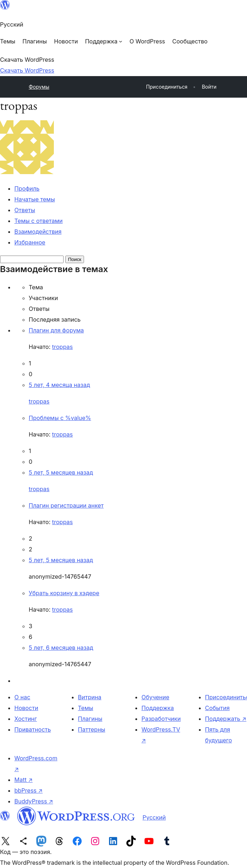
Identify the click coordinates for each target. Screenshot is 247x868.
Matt (24, 780)
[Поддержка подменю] (104, 41)
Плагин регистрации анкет (66, 505)
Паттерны (92, 729)
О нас (22, 697)
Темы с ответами (39, 221)
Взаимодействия (38, 232)
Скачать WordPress (27, 70)
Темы (86, 708)
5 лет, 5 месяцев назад (61, 472)
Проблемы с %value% (60, 418)
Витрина (90, 697)
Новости (26, 708)
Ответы (25, 210)
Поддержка (158, 708)
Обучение (155, 697)
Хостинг (26, 719)
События (217, 708)
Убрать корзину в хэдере (64, 593)
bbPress (29, 790)
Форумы (39, 87)
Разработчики (161, 719)
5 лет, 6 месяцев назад (61, 648)
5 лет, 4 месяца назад (59, 385)
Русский (154, 817)
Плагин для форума (56, 330)
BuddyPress (34, 801)
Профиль (27, 188)
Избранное (30, 242)
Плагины (90, 719)
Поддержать (226, 719)
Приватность (33, 729)
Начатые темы (35, 199)
